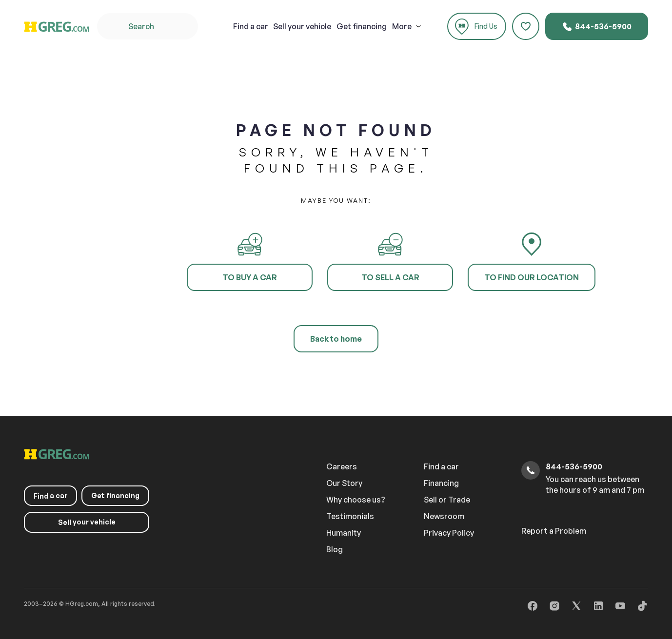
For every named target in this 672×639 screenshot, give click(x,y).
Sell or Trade (447, 500)
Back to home (336, 339)
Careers (342, 466)
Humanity (344, 533)
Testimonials (350, 516)
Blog (335, 549)
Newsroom (444, 516)
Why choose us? (356, 500)
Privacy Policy (449, 533)
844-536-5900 (597, 27)
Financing (441, 483)
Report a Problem (554, 531)
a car (251, 26)
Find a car (441, 466)
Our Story (344, 483)
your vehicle (302, 26)
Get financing (362, 26)
